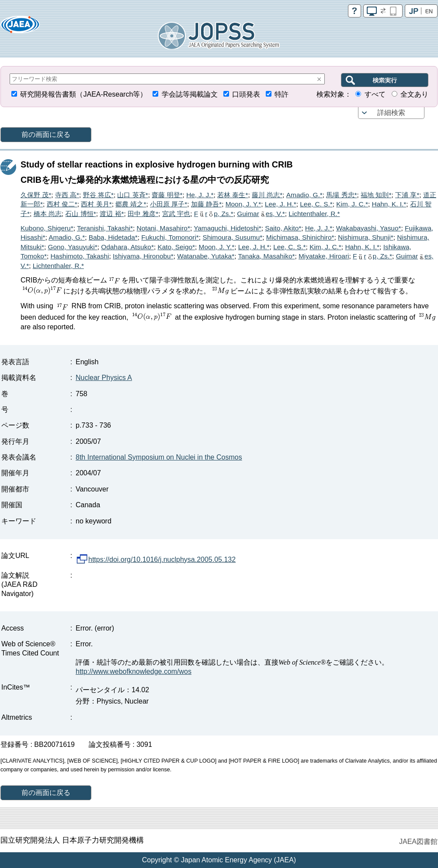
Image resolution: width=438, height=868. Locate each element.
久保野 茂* (36, 195)
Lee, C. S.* (316, 204)
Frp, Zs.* (214, 214)
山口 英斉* (132, 195)
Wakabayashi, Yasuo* (369, 228)
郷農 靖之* (131, 204)
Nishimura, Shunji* (366, 237)
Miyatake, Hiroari (324, 256)
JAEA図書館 (418, 842)
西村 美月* (96, 204)
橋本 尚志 (48, 214)
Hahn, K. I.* (389, 204)
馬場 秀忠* (341, 195)
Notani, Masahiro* (163, 228)
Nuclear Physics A (104, 378)
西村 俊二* (62, 204)
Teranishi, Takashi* (105, 228)
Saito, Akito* (283, 228)
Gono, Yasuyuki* (72, 247)
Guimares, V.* (261, 214)
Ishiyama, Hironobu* (143, 256)
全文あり (414, 94)
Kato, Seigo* (176, 247)
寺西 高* (67, 195)
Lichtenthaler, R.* (314, 214)
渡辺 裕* (112, 214)
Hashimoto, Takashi (80, 256)
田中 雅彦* (143, 214)
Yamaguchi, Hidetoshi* (228, 228)
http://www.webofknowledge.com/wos (134, 671)
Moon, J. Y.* (243, 204)
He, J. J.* (200, 195)
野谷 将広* (98, 195)
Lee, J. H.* (281, 204)
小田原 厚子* (169, 204)
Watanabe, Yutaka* (206, 256)
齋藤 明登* (167, 195)
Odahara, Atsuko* (127, 247)
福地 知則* (376, 195)
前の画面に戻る (46, 134)
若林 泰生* (233, 195)
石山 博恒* (80, 214)
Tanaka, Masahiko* (266, 256)
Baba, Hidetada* (113, 237)
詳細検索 (391, 113)
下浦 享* (407, 195)
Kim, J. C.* (352, 204)
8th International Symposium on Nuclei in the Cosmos (159, 457)
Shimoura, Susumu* (232, 237)
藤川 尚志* (267, 195)
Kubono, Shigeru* (47, 228)
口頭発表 (246, 94)
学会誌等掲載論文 (190, 94)
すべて (375, 94)
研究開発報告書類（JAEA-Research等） (83, 94)
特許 (282, 94)
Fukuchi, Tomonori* (170, 237)
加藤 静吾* (206, 204)
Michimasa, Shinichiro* (300, 237)
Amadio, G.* (304, 195)
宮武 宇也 (176, 214)
